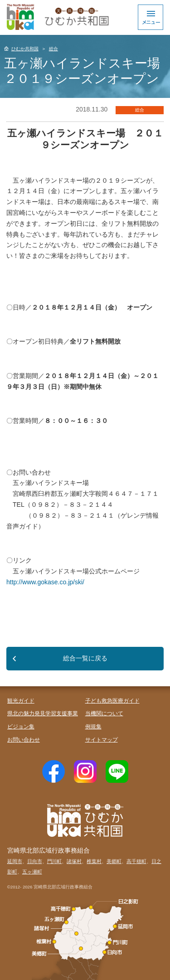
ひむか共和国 (25, 49)
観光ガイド (21, 701)
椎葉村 (94, 861)
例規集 (93, 727)
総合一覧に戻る (85, 658)
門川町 (55, 861)
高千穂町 (136, 861)
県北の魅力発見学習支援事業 (43, 713)
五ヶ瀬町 (32, 872)
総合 (53, 49)
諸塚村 (74, 861)
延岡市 (15, 861)
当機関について (104, 713)
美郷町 (114, 861)
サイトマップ (102, 740)
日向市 (35, 861)
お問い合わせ (24, 740)
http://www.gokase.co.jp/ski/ (45, 582)
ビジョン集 (21, 727)
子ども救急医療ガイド (112, 701)
